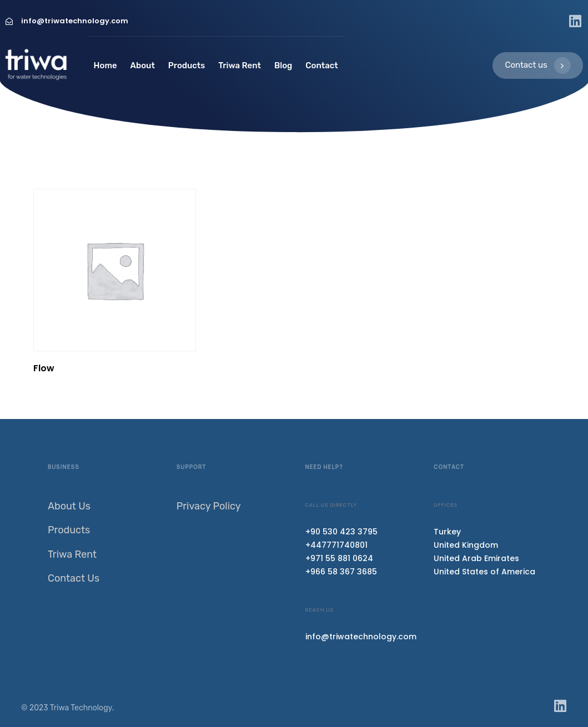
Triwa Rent (240, 65)
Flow (44, 368)
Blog (283, 65)
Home (105, 65)
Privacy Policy (209, 506)
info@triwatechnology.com (361, 637)
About (143, 65)
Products (187, 65)
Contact (321, 65)
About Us (69, 506)
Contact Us (74, 578)
